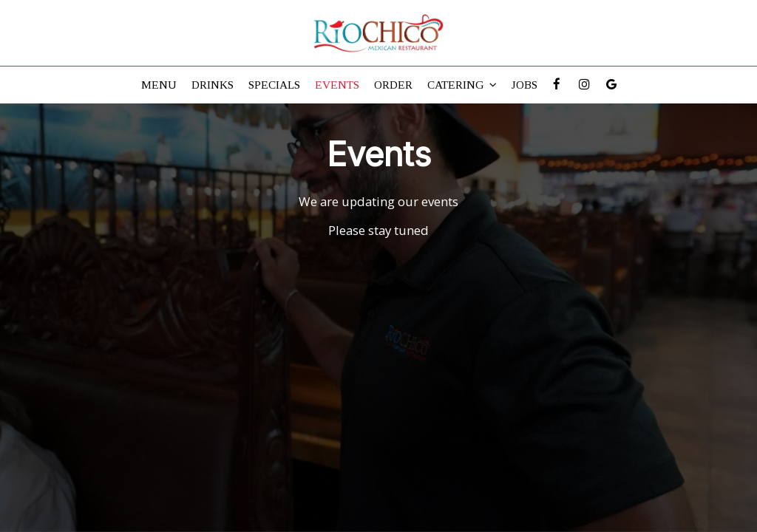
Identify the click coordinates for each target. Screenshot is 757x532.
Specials (274, 85)
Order (393, 85)
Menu (159, 85)
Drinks (213, 85)
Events (337, 85)
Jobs (525, 85)
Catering (462, 85)
